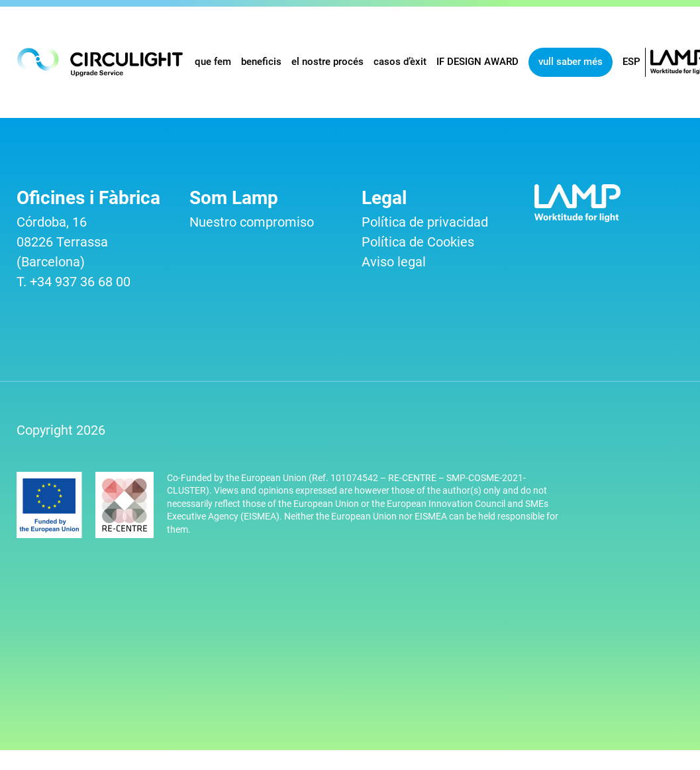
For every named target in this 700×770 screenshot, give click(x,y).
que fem (213, 62)
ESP (631, 62)
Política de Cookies (418, 242)
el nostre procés (327, 62)
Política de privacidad (425, 222)
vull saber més (571, 62)
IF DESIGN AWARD (477, 62)
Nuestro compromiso (252, 222)
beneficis (261, 62)
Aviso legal (394, 262)
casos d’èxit (400, 62)
